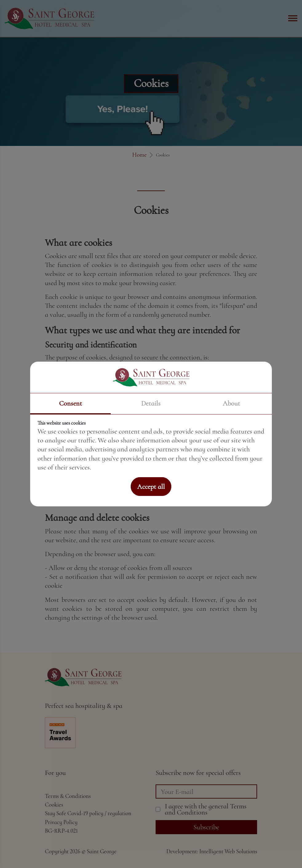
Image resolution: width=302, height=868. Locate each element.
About (231, 403)
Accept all (151, 487)
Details (151, 403)
